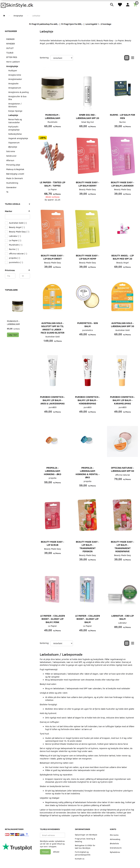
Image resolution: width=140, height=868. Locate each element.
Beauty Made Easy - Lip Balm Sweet (52, 257)
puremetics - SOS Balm (88, 325)
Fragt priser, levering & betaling (85, 840)
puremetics (88, 330)
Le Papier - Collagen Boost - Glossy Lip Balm (88, 619)
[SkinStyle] (17, 5)
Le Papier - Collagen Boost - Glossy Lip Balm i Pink (53, 619)
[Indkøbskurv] (136, 4)
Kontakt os (80, 859)
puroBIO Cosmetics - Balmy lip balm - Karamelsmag (122, 400)
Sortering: (44, 58)
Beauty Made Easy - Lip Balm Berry (87, 184)
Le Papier (52, 189)
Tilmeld (45, 852)
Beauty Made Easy (88, 189)
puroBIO (53, 407)
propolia (52, 478)
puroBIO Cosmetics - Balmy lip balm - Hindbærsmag (87, 400)
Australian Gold (52, 337)
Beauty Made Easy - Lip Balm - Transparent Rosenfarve (122, 547)
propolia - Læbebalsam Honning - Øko (52, 471)
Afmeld (56, 852)
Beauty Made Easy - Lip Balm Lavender (122, 184)
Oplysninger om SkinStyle (86, 835)
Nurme (122, 122)
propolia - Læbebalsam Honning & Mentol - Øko (88, 473)
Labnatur (122, 623)
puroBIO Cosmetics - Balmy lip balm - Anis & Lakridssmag (52, 400)
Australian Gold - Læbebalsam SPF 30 (123, 325)
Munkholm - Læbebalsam (13, 322)
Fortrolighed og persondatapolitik (83, 853)
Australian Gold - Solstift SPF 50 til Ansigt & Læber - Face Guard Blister (53, 328)
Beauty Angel (122, 263)
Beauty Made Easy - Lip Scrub (52, 543)
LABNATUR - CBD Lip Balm (122, 617)
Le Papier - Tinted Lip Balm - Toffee (52, 184)
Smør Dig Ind (87, 122)
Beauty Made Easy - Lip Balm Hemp (87, 257)
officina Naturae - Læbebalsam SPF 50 (123, 469)
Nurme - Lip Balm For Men (122, 116)
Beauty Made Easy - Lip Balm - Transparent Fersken (87, 547)
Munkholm (52, 122)
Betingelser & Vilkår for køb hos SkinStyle (85, 847)
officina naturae (123, 475)
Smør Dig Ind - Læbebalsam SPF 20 (88, 116)
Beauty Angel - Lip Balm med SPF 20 (123, 257)
